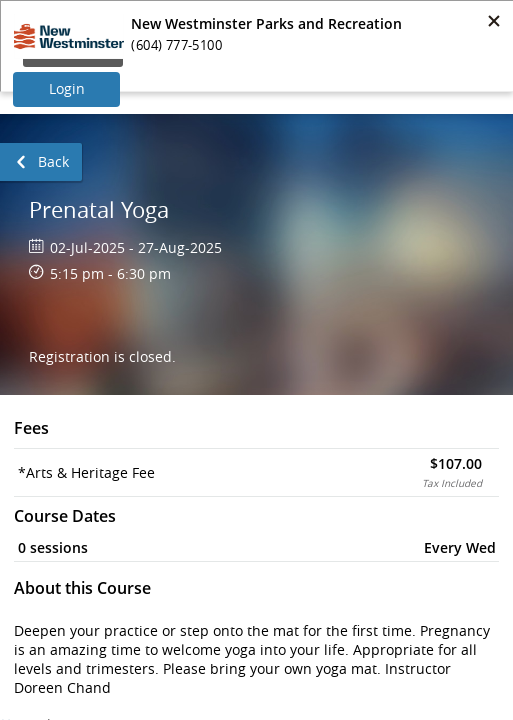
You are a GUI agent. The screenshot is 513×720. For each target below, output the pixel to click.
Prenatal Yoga (99, 209)
